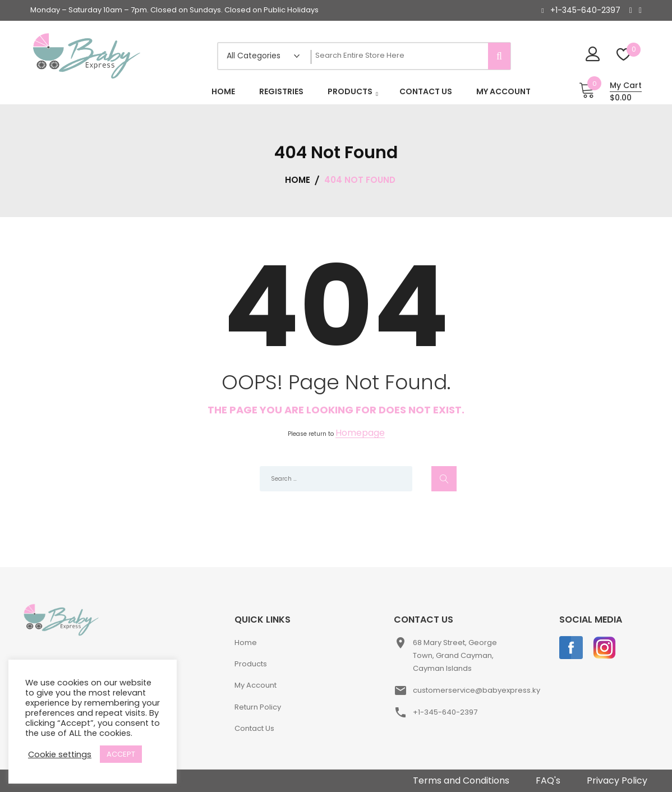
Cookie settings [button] (60, 754)
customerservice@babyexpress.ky (477, 690)
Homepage (360, 433)
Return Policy (258, 707)
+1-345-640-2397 (585, 10)
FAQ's (548, 781)
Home (246, 643)
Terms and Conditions (461, 781)
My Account (256, 685)
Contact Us (254, 728)
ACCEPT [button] (121, 754)
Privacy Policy (617, 781)
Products (251, 664)
